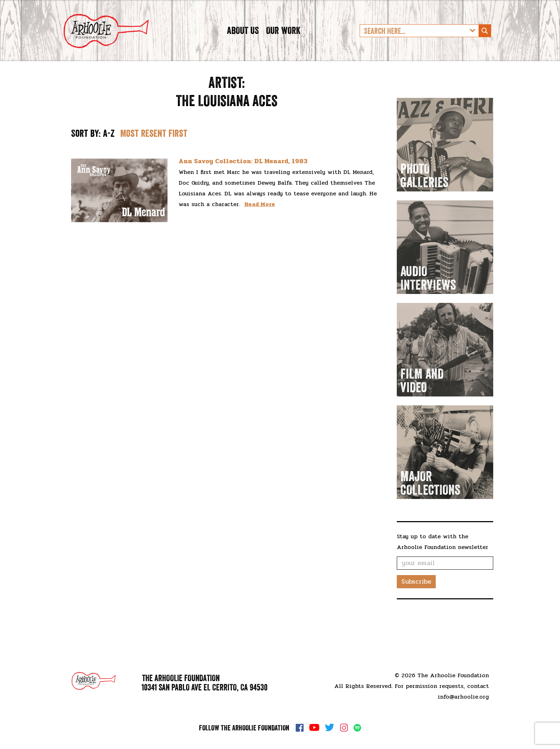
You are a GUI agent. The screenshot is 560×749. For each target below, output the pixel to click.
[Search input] (414, 41)
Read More (260, 225)
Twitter (330, 728)
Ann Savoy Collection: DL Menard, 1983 (243, 182)
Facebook (300, 728)
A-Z (109, 154)
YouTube (314, 728)
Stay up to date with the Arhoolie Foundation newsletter (442, 563)
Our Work (283, 41)
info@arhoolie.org (463, 697)
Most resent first (154, 154)
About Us (243, 41)
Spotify (357, 728)
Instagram (344, 728)
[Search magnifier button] (485, 41)
